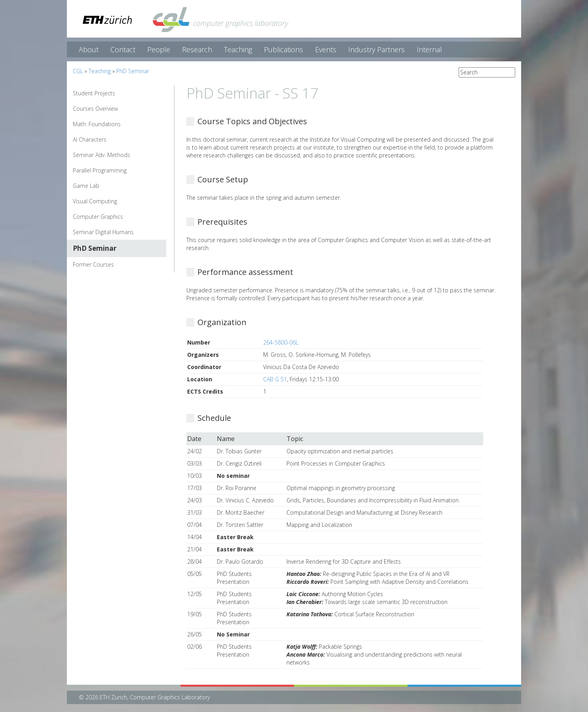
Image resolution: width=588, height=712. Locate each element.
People (159, 49)
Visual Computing (95, 201)
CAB (268, 379)
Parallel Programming (100, 170)
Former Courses (93, 264)
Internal (429, 49)
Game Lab (86, 186)
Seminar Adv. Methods (101, 155)
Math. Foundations (97, 124)
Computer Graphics (98, 217)
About (89, 49)
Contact (123, 49)
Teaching (238, 49)
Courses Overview (95, 109)
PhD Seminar (133, 71)
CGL (78, 71)
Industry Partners (377, 49)
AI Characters (90, 139)
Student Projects (94, 93)
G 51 (281, 379)
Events (326, 49)
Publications (284, 49)
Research (197, 49)
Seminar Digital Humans (103, 232)
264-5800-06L (281, 342)
